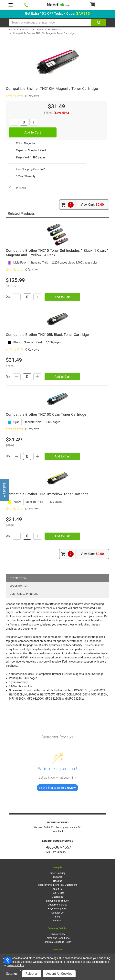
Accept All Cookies (59, 974)
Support (57, 877)
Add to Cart (62, 297)
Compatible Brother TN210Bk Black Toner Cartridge (47, 335)
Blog (57, 917)
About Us (57, 889)
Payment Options (57, 909)
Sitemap (57, 920)
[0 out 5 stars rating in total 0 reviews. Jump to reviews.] (23, 96)
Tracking (57, 881)
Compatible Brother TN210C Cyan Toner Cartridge (46, 414)
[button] (5, 490)
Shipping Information (57, 901)
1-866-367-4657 (57, 847)
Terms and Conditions (58, 938)
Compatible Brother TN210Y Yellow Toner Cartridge (47, 494)
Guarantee (57, 897)
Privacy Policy (57, 934)
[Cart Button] (98, 4)
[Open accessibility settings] (8, 960)
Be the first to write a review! (57, 788)
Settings (12, 974)
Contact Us (57, 913)
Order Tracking (57, 873)
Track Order (58, 893)
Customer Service (58, 905)
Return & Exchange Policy (57, 942)
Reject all (32, 974)
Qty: (8, 297)
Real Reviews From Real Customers (57, 885)
